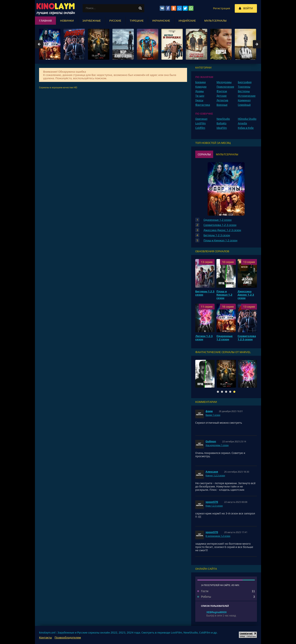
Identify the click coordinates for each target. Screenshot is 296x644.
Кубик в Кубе (246, 128)
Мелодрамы (224, 82)
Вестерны (244, 91)
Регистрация (221, 8)
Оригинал (201, 119)
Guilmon (211, 441)
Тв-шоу (200, 96)
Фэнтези (222, 91)
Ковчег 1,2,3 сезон (215, 475)
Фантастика (203, 105)
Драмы (199, 91)
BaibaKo (222, 123)
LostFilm (201, 123)
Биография (245, 82)
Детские (222, 96)
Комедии (201, 87)
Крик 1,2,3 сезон (214, 506)
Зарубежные (92, 21)
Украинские (161, 21)
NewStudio (223, 119)
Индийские (187, 21)
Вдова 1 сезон (213, 415)
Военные (222, 105)
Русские (115, 21)
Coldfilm (200, 128)
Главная (45, 21)
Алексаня (212, 472)
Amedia (242, 123)
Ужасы (199, 100)
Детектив (223, 100)
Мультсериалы (215, 21)
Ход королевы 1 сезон (217, 445)
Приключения (225, 87)
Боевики (201, 82)
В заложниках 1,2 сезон (218, 536)
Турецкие (137, 21)
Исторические (247, 96)
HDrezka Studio (247, 119)
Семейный (244, 105)
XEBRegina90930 (216, 612)
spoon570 (212, 502)
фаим (209, 411)
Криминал (244, 100)
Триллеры (244, 87)
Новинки (67, 21)
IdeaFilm (222, 128)
